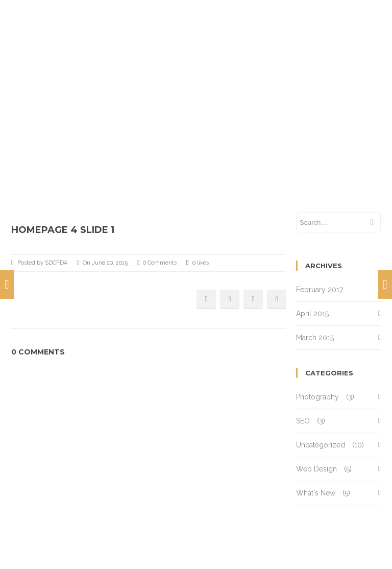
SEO (303, 421)
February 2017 (320, 290)
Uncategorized (321, 445)
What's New (316, 493)
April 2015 (312, 314)
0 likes (197, 263)
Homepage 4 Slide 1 (63, 230)
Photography (317, 397)
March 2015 (315, 338)
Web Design (316, 469)
